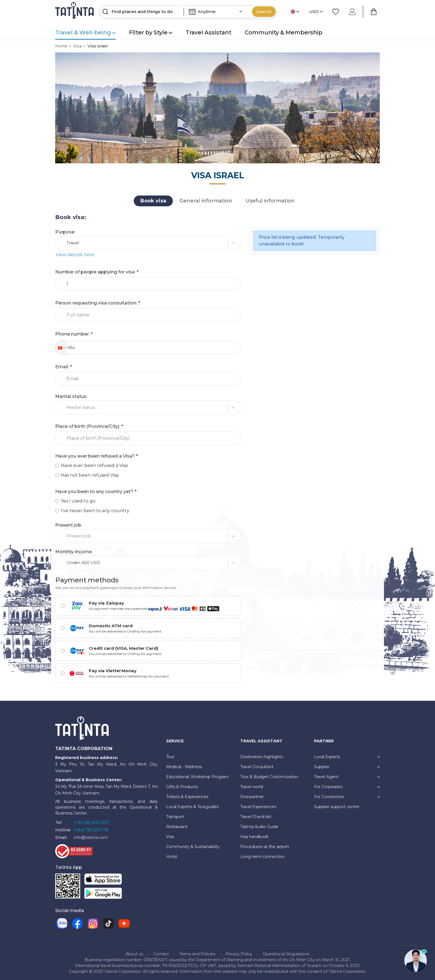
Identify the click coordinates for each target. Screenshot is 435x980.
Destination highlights (262, 757)
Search (264, 12)
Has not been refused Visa (90, 475)
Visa (77, 46)
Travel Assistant (208, 32)
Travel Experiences (258, 807)
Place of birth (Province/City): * (89, 426)
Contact (161, 954)
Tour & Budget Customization (269, 777)
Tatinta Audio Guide (259, 827)
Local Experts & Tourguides (192, 807)
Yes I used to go (78, 501)
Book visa (153, 201)
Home (61, 46)
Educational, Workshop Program (198, 777)
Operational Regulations (286, 954)
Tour (170, 757)
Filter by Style (151, 32)
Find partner (252, 797)
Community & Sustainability (193, 847)
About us (134, 954)
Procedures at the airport (265, 847)
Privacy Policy (239, 954)
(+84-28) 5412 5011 (91, 822)
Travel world (252, 787)
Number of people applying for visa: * (97, 272)
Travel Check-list (256, 817)
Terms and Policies (197, 954)
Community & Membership (284, 32)
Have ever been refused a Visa (94, 465)
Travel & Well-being (85, 32)
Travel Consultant (257, 767)
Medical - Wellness (184, 767)
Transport (175, 817)
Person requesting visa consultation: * (98, 303)
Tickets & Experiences (187, 797)
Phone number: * (74, 334)
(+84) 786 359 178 (91, 830)
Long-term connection (262, 857)
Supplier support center (337, 807)
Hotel (172, 857)
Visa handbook (254, 837)
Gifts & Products (182, 787)
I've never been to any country (95, 511)
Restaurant (177, 827)
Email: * (64, 367)
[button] (61, 348)
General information (206, 201)
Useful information (270, 201)
